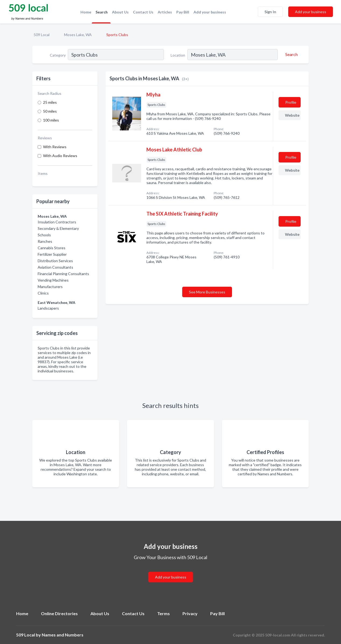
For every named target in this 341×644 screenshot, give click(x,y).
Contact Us (143, 12)
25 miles (50, 102)
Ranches (45, 241)
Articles (165, 12)
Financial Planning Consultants (63, 274)
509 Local (42, 35)
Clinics (43, 293)
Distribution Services (55, 261)
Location (178, 55)
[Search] (291, 54)
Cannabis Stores (52, 248)
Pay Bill (183, 12)
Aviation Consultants (55, 267)
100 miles (51, 120)
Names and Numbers (63, 635)
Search (102, 12)
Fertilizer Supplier (52, 254)
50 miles (50, 111)
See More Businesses (207, 292)
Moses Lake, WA (78, 35)
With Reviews (55, 147)
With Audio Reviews (60, 156)
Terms (164, 613)
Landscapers (48, 308)
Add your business (210, 12)
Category (58, 55)
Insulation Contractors (57, 222)
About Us (120, 12)
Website (292, 115)
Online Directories (59, 613)
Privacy (190, 613)
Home (86, 12)
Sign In (270, 12)
